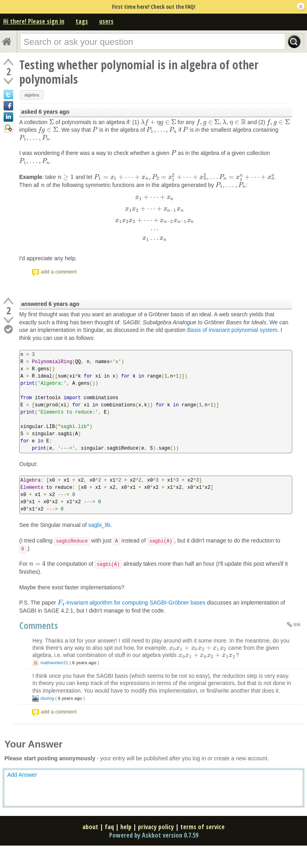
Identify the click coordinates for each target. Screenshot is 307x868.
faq (109, 827)
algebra (32, 95)
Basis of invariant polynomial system (232, 330)
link (297, 625)
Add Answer (22, 775)
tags (82, 21)
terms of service (202, 827)
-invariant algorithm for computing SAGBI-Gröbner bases (132, 603)
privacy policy (156, 827)
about (90, 827)
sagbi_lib (99, 525)
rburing (47, 698)
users (106, 21)
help (126, 827)
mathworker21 (54, 663)
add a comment (59, 272)
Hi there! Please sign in (34, 21)
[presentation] (52, 122)
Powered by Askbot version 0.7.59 (154, 835)
